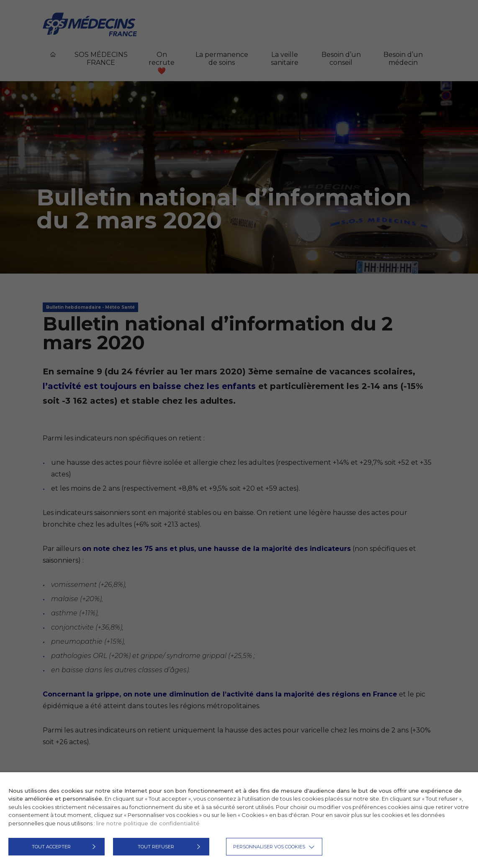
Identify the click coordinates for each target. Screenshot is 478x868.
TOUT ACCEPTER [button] (51, 847)
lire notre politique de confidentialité (148, 823)
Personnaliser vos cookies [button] (269, 847)
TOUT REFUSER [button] (156, 847)
